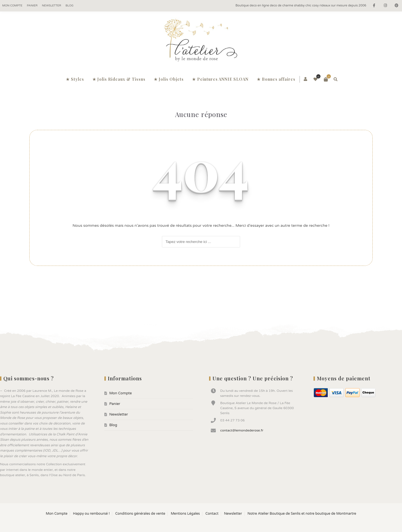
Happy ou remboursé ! (91, 514)
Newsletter (52, 6)
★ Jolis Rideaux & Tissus (119, 79)
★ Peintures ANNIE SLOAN (220, 79)
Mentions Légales (185, 514)
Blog (70, 6)
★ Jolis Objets (169, 79)
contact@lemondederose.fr (242, 430)
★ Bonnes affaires (276, 79)
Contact (212, 514)
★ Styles (75, 79)
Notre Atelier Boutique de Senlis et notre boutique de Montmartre (302, 514)
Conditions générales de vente (140, 514)
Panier (32, 6)
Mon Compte (12, 6)
